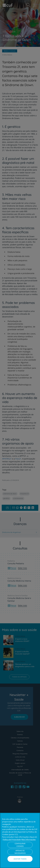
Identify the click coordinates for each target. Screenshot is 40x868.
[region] (20, 840)
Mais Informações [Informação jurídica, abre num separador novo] (28, 840)
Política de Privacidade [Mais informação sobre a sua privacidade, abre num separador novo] (12, 840)
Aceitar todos (20, 859)
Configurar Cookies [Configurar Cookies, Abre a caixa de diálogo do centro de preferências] (20, 845)
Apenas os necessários (20, 852)
